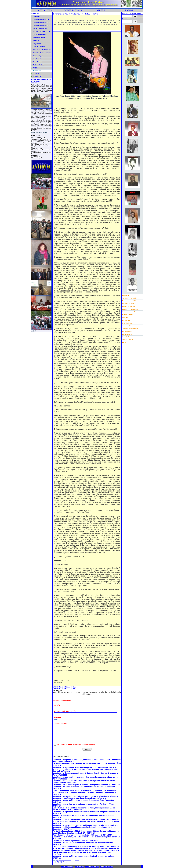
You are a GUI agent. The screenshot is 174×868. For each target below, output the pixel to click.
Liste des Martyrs (38, 47)
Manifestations (37, 59)
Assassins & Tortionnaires (41, 50)
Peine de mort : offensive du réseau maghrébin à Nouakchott (77, 835)
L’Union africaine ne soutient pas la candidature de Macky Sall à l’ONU (81, 847)
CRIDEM (36, 73)
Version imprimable (82, 692)
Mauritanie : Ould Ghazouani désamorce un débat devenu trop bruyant (81, 819)
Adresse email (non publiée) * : (66, 711)
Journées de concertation (41, 53)
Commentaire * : (60, 724)
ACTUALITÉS (45, 10)
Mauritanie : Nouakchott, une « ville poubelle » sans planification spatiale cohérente (86, 837)
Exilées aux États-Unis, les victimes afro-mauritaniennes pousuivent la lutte (83, 816)
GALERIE (101, 10)
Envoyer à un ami (67, 692)
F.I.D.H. (35, 68)
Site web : (58, 717)
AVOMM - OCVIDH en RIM (41, 32)
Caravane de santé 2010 (40, 23)
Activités (35, 41)
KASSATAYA (38, 76)
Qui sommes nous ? (39, 35)
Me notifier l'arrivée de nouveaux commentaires (76, 745)
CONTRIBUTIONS (73, 10)
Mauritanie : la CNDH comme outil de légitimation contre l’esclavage (80, 825)
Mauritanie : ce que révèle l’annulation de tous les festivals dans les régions (83, 856)
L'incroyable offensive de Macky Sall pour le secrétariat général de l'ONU (82, 852)
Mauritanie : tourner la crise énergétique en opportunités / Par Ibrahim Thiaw (84, 804)
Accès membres (67, 867)
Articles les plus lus (39, 29)
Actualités (36, 17)
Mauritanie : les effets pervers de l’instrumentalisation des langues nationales (84, 787)
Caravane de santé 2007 (40, 20)
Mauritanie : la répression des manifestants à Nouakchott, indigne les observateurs (86, 812)
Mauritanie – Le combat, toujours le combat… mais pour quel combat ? (81, 785)
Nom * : (57, 705)
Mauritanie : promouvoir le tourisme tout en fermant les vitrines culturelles (83, 843)
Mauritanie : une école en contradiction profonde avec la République (80, 796)
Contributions (37, 62)
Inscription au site (92, 867)
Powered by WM (107, 867)
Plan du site (79, 867)
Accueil (56, 692)
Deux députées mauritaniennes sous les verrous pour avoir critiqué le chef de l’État (86, 763)
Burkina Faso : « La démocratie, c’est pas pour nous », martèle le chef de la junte (85, 821)
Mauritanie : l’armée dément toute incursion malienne (74, 798)
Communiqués (37, 56)
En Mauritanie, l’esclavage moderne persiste (71, 841)
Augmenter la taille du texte (101, 692)
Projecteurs (36, 44)
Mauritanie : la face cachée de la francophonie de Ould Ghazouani (79, 767)
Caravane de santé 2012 (40, 26)
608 (77, 862)
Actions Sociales (38, 65)
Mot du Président (38, 38)
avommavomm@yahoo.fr (40, 132)
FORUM (129, 10)
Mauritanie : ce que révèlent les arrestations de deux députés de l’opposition (84, 800)
